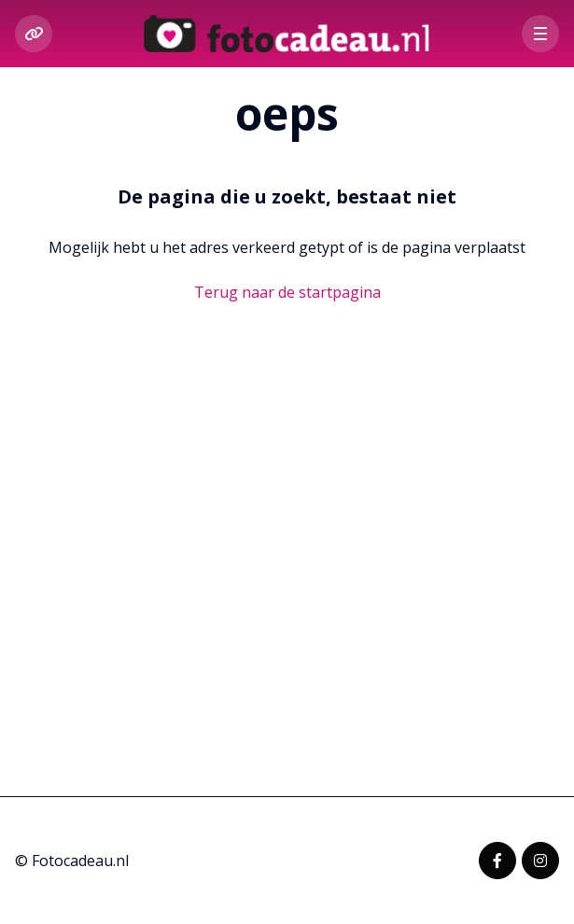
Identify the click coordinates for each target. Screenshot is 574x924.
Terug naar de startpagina (287, 292)
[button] (540, 34)
